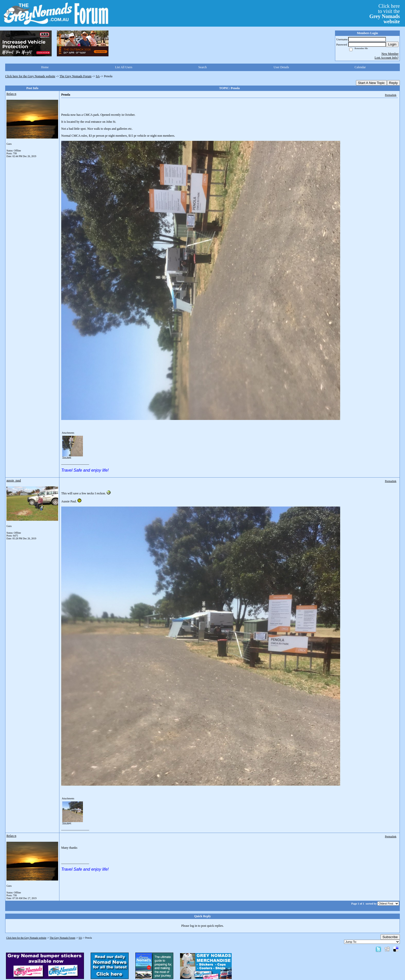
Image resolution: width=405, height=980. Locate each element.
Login (392, 44)
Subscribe (390, 937)
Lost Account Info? (387, 58)
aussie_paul (14, 480)
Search (203, 67)
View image (67, 457)
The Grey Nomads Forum (76, 76)
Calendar (360, 67)
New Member (390, 54)
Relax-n (11, 94)
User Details (281, 67)
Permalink (391, 95)
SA (98, 76)
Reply (393, 83)
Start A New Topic (371, 83)
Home (45, 67)
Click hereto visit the (385, 14)
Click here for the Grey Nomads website (30, 76)
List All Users (124, 67)
